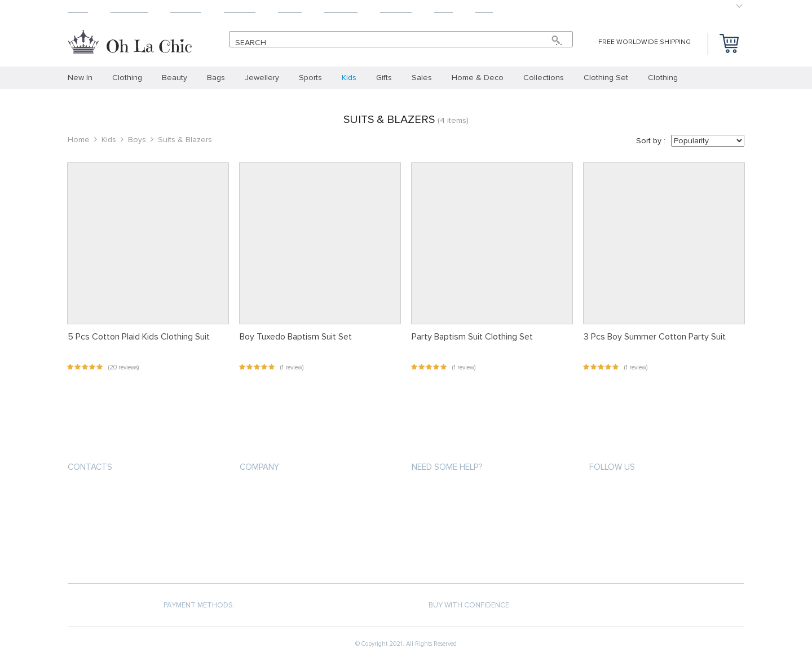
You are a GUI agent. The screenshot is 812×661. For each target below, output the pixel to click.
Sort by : (651, 141)
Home (78, 9)
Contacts (90, 467)
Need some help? (447, 467)
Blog (443, 9)
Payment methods (444, 493)
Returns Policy (440, 533)
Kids (109, 140)
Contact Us (261, 554)
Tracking (341, 9)
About (290, 9)
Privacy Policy (266, 513)
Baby (484, 9)
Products (129, 9)
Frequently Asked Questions (466, 554)
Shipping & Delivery (446, 513)
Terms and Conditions (281, 533)
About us (257, 493)
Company (259, 467)
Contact (396, 9)
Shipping (186, 9)
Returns (240, 9)
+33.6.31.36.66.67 (106, 494)
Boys (137, 140)
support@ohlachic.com (114, 514)
